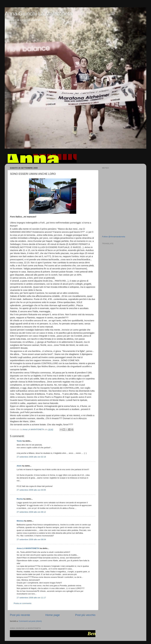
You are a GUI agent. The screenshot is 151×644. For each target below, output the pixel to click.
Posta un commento (23, 603)
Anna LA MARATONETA (28, 548)
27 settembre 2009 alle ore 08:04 (31, 539)
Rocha (20, 499)
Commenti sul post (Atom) (30, 621)
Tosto (19, 441)
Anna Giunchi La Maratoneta (38, 14)
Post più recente (20, 615)
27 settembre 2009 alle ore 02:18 (31, 457)
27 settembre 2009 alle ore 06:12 (31, 512)
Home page (53, 615)
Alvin (19, 466)
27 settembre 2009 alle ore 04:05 (31, 490)
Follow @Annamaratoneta (114, 237)
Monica (20, 521)
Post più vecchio (85, 615)
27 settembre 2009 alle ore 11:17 (31, 598)
